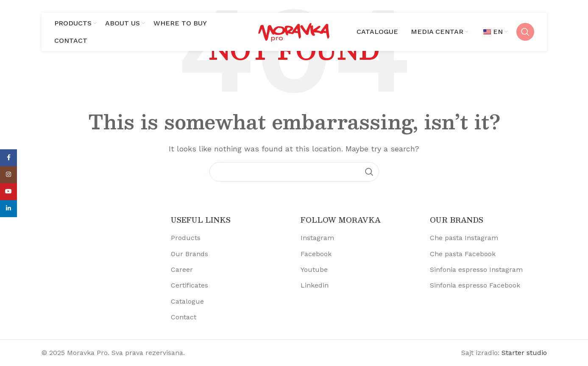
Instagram (317, 238)
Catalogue (187, 301)
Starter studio (524, 353)
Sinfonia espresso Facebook (475, 285)
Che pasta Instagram (464, 238)
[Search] (525, 32)
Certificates (189, 285)
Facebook (316, 254)
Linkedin (315, 285)
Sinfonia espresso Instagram (476, 270)
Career (182, 270)
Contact (184, 317)
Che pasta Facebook (463, 254)
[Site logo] (294, 31)
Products (186, 238)
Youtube (314, 270)
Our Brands (189, 254)
